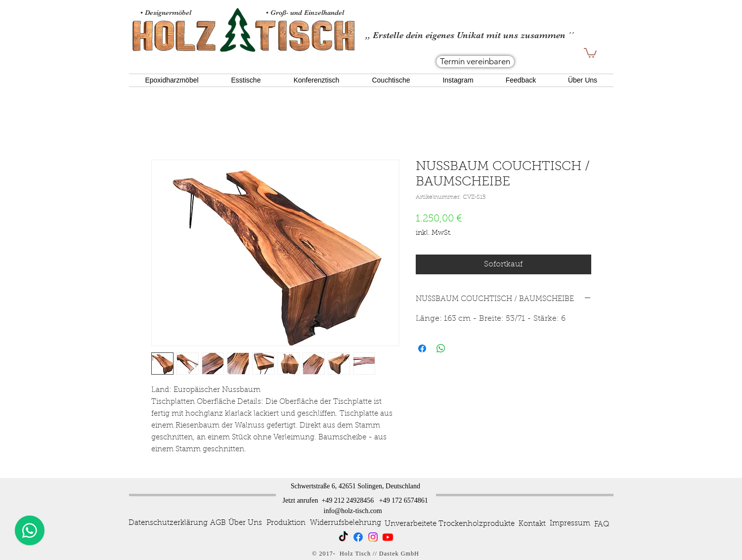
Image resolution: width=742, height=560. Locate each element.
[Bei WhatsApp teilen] (441, 348)
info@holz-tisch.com (353, 511)
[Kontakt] (532, 524)
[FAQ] (602, 525)
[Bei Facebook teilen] (422, 348)
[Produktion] (286, 523)
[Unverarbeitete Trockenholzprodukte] (450, 524)
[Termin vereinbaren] (475, 62)
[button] (590, 52)
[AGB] (218, 523)
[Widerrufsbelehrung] (346, 523)
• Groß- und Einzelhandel (306, 12)
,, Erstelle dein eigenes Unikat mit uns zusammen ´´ (470, 35)
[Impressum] (570, 524)
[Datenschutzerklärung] (168, 523)
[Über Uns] (245, 523)
